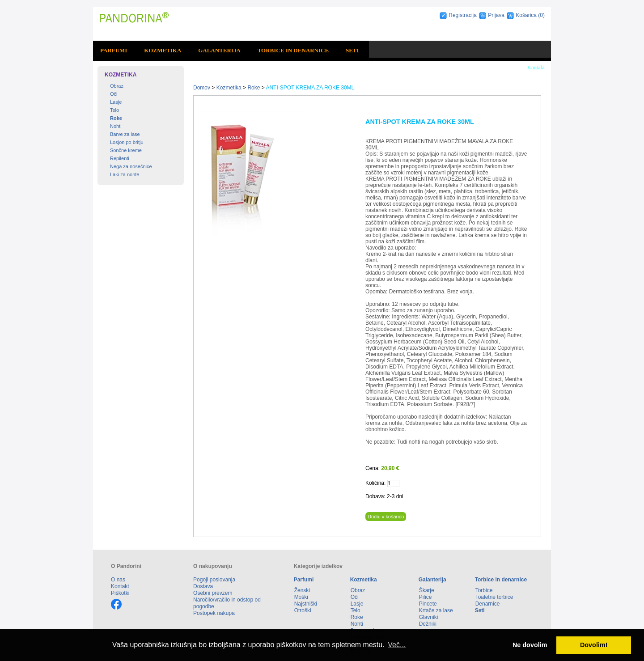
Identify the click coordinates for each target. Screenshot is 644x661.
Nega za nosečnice (131, 166)
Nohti (116, 126)
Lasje (116, 102)
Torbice (484, 590)
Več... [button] (397, 645)
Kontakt (536, 68)
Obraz (117, 86)
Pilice (426, 597)
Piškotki (120, 593)
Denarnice (488, 604)
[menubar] (231, 51)
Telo (114, 110)
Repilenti (120, 158)
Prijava (496, 15)
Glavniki (429, 617)
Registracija (463, 15)
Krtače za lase (436, 610)
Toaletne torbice (494, 597)
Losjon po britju (127, 142)
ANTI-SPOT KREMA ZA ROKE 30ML (310, 88)
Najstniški (306, 604)
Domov (202, 88)
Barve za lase (125, 134)
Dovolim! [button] (594, 645)
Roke (116, 118)
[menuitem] (115, 51)
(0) (541, 15)
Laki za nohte (125, 174)
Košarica (527, 15)
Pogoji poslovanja (214, 580)
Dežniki (428, 624)
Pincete (428, 604)
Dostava (203, 586)
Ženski (302, 590)
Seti (352, 50)
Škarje (427, 590)
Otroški (303, 610)
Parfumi (114, 50)
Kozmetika (163, 50)
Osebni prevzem (213, 593)
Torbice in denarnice (293, 50)
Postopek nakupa (214, 613)
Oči (114, 94)
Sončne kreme (126, 150)
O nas (118, 580)
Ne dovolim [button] (530, 645)
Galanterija (219, 50)
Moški (301, 597)
